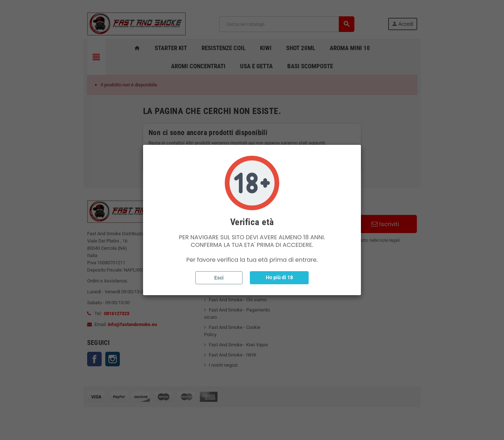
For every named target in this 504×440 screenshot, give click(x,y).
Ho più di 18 (279, 277)
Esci (219, 278)
